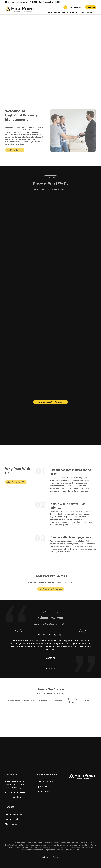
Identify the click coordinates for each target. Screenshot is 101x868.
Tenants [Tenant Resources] (65, 12)
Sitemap (46, 857)
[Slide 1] (46, 668)
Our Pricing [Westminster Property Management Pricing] (9, 60)
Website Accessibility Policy (70, 850)
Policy (56, 857)
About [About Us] (82, 12)
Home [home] (50, 12)
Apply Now (40, 60)
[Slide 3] (52, 668)
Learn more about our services (49, 402)
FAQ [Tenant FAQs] (69, 64)
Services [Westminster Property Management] (57, 12)
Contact (89, 12)
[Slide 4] (55, 668)
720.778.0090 (75, 7)
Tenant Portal (11, 819)
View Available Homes (62, 31)
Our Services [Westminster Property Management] (10, 56)
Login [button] (91, 7)
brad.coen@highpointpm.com (17, 2)
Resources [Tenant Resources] (71, 60)
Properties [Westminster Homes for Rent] (74, 12)
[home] (20, 9)
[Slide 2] (49, 668)
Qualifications (41, 64)
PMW (92, 843)
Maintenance (11, 824)
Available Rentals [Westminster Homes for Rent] (43, 56)
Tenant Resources (13, 814)
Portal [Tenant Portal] (69, 56)
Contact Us (9, 64)
